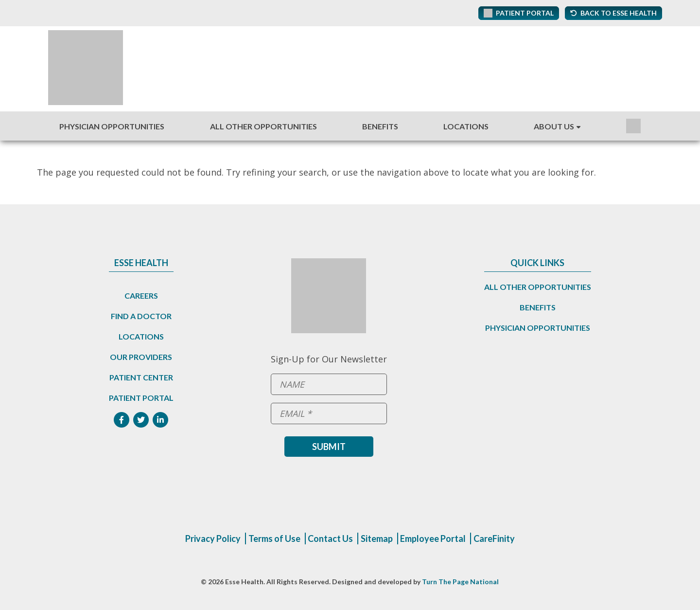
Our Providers (141, 357)
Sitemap (377, 538)
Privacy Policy (213, 538)
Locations (466, 126)
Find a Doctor (141, 316)
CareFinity (494, 538)
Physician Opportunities (112, 126)
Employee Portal (433, 538)
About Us (554, 126)
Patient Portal (141, 398)
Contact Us (330, 538)
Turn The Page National (460, 582)
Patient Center (141, 377)
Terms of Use (274, 538)
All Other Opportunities (263, 126)
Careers (141, 296)
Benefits (380, 126)
